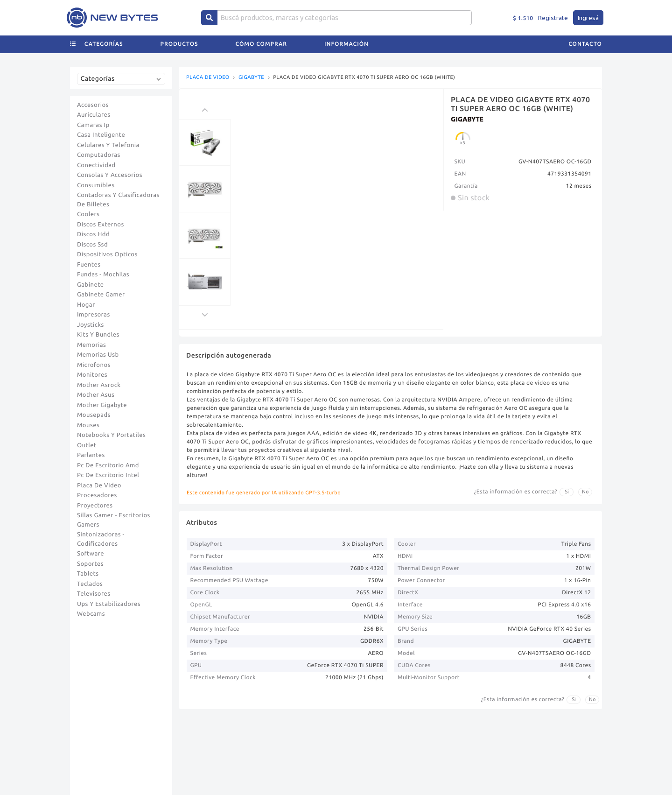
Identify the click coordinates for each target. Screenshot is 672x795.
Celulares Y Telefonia (108, 145)
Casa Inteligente (101, 135)
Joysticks (91, 325)
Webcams (91, 614)
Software (91, 554)
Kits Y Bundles (98, 335)
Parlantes (91, 455)
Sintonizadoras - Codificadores (101, 539)
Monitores (92, 375)
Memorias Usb (98, 355)
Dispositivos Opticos (107, 254)
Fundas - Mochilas (103, 274)
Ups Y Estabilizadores (109, 604)
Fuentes (89, 265)
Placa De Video (99, 485)
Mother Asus (96, 395)
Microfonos (94, 365)
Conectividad (96, 165)
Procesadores (97, 495)
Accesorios (93, 105)
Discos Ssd (92, 245)
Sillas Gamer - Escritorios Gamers (114, 520)
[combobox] (123, 82)
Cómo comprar (261, 59)
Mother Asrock (99, 385)
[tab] (591, 8)
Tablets (88, 574)
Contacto (585, 59)
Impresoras (94, 315)
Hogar (86, 305)
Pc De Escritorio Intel (108, 475)
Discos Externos (101, 225)
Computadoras (99, 155)
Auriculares (94, 115)
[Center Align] (209, 33)
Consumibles (96, 185)
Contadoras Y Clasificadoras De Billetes (118, 200)
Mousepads (94, 415)
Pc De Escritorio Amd (108, 465)
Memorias (91, 345)
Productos (179, 59)
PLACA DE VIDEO (208, 78)
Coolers (88, 214)
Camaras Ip (93, 125)
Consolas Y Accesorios (110, 175)
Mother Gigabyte (102, 405)
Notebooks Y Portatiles (111, 435)
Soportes (90, 564)
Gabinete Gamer (101, 295)
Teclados (90, 584)
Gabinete (91, 285)
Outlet (87, 445)
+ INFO (447, 7)
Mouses (88, 425)
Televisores (94, 594)
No (585, 492)
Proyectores (95, 506)
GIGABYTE (251, 78)
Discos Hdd (93, 234)
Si (567, 492)
